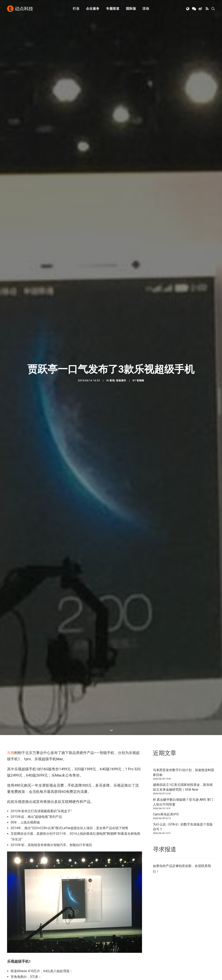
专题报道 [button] (113, 9)
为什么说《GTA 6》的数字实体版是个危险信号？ (183, 827)
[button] (188, 9)
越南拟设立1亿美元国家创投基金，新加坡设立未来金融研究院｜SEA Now (183, 787)
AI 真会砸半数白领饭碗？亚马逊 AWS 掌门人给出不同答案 (183, 802)
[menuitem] (76, 9)
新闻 (112, 384)
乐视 (11, 753)
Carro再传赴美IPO (166, 814)
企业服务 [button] (93, 9)
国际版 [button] (131, 9)
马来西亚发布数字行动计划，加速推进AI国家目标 (183, 772)
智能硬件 (121, 384)
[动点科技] (20, 9)
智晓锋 (140, 384)
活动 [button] (146, 9)
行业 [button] (76, 9)
